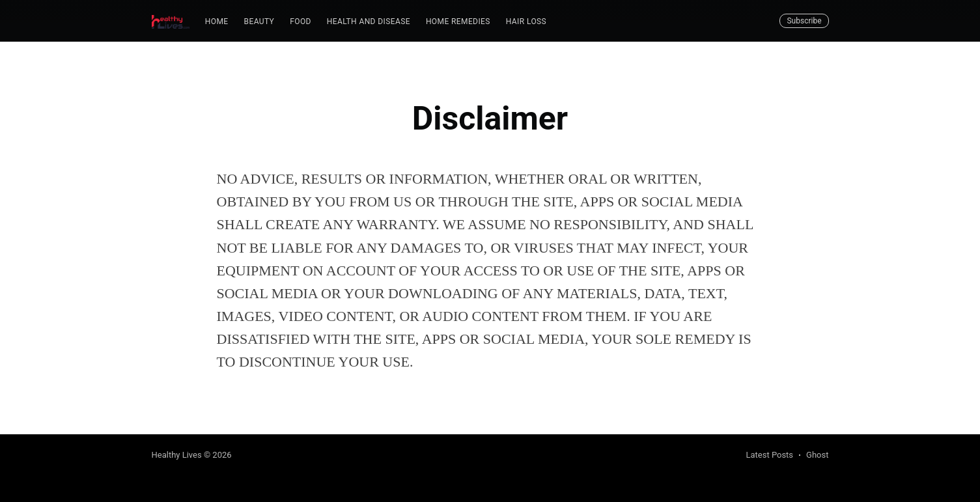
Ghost (817, 455)
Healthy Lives (177, 455)
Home (217, 21)
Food (301, 21)
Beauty (259, 21)
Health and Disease (369, 21)
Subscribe (804, 21)
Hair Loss (526, 21)
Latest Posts (769, 455)
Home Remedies (458, 21)
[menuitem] (217, 22)
